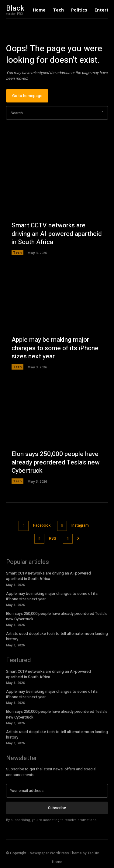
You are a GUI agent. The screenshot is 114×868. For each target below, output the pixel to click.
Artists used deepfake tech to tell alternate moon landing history (57, 636)
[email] (57, 791)
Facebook (42, 525)
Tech (17, 252)
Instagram (80, 525)
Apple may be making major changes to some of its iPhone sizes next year (55, 348)
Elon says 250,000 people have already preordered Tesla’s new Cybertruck (56, 462)
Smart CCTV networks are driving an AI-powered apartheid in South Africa (57, 234)
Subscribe (57, 808)
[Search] (103, 113)
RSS (53, 538)
